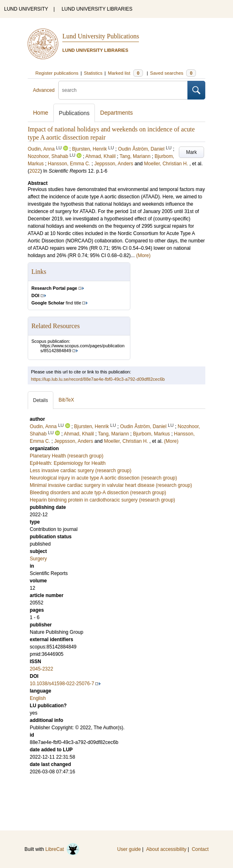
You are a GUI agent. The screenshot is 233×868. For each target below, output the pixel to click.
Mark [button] (192, 152)
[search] (123, 90)
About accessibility (166, 849)
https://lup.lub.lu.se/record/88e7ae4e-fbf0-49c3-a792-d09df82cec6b (98, 379)
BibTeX (66, 400)
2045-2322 (41, 669)
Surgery (38, 559)
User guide (129, 849)
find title (56, 303)
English (38, 698)
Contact (200, 849)
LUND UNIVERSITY (26, 9)
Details (41, 400)
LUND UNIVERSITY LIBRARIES (97, 9)
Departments (116, 113)
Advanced (44, 90)
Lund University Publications (101, 36)
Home (41, 113)
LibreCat (62, 849)
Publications (74, 113)
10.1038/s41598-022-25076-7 (62, 684)
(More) (143, 255)
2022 (35, 171)
